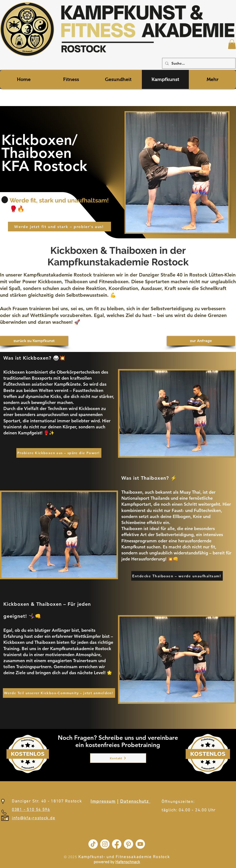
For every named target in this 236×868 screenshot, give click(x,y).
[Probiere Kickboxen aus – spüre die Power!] (59, 453)
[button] (232, 44)
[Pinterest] (128, 844)
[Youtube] (140, 844)
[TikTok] (93, 844)
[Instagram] (105, 844)
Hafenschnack (128, 862)
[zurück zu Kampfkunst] (34, 341)
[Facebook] (117, 844)
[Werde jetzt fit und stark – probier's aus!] (59, 227)
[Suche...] (198, 63)
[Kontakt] (118, 758)
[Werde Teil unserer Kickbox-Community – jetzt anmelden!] (59, 693)
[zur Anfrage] (201, 341)
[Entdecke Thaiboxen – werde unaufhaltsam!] (177, 576)
